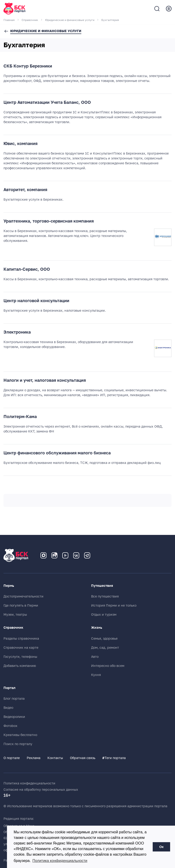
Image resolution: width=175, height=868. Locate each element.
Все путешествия (105, 596)
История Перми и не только (114, 605)
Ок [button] (161, 847)
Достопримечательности (23, 596)
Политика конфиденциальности (29, 783)
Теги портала (114, 758)
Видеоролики (14, 717)
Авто (95, 657)
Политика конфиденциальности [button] (60, 861)
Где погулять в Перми (21, 605)
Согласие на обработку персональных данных (41, 790)
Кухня (96, 675)
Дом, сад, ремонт (105, 648)
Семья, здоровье (104, 638)
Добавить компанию (20, 666)
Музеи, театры (15, 615)
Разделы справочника (21, 638)
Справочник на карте (21, 648)
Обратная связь (83, 758)
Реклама (34, 758)
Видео (8, 708)
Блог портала (14, 699)
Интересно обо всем (108, 666)
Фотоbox (10, 726)
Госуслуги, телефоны (20, 657)
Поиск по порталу (18, 744)
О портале (12, 758)
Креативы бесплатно (20, 735)
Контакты (55, 758)
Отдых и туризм (104, 615)
